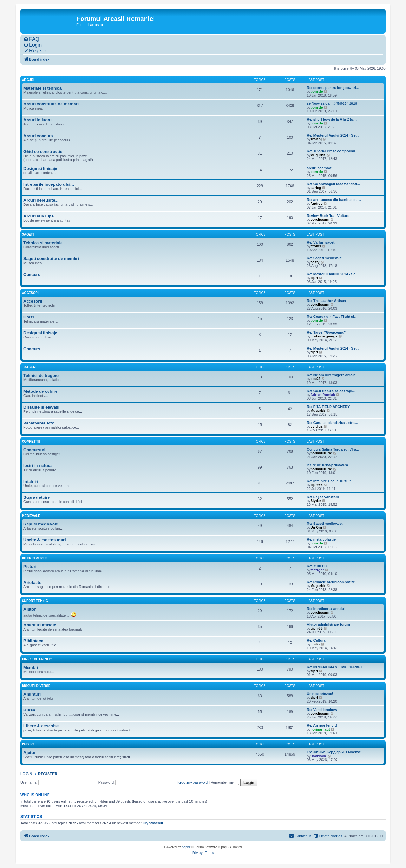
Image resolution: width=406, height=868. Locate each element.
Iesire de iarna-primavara (327, 465)
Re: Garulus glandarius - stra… (332, 423)
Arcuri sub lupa (39, 216)
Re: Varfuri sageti (321, 242)
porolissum (320, 219)
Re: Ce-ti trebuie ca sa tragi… (331, 391)
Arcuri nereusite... (41, 200)
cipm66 (317, 485)
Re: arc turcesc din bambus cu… (334, 200)
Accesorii (31, 293)
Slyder (316, 501)
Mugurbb (318, 155)
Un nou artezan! (320, 694)
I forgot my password (192, 782)
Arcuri (28, 80)
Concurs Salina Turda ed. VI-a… (333, 449)
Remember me (225, 782)
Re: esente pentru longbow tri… (333, 88)
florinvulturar (321, 453)
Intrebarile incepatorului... (49, 184)
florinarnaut (320, 729)
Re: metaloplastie (321, 539)
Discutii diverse (36, 686)
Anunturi (32, 694)
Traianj (316, 139)
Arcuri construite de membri (51, 104)
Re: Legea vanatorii (323, 497)
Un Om (316, 527)
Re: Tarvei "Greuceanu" (326, 332)
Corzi (29, 317)
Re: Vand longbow (322, 710)
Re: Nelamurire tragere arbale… (333, 375)
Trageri (29, 367)
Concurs (32, 274)
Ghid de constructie (43, 152)
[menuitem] (31, 39)
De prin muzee (34, 558)
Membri (31, 668)
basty (315, 262)
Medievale (31, 516)
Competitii (31, 441)
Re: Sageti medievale (324, 258)
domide (317, 91)
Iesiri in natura (38, 466)
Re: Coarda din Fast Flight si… (332, 317)
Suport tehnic (35, 601)
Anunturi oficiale (40, 625)
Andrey (317, 204)
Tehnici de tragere (41, 375)
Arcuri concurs (38, 136)
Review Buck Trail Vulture (328, 216)
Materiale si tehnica (43, 88)
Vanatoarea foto (39, 423)
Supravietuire (37, 497)
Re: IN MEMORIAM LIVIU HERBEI (334, 667)
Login (26, 774)
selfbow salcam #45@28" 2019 (332, 103)
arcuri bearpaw (319, 168)
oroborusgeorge (324, 336)
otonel (316, 246)
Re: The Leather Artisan (326, 301)
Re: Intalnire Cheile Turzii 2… (331, 481)
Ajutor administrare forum (328, 624)
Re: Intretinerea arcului (326, 609)
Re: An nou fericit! (322, 725)
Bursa (29, 710)
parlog (316, 188)
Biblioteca (33, 641)
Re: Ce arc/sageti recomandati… (334, 184)
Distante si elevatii (41, 407)
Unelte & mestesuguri (45, 540)
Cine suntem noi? (37, 659)
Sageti (28, 234)
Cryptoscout (153, 823)
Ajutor (29, 609)
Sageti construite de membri (51, 259)
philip (315, 644)
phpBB (187, 847)
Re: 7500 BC (317, 566)
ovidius (317, 426)
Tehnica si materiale (43, 243)
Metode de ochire (40, 391)
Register (48, 774)
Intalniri (31, 481)
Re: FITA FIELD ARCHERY (328, 407)
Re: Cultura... (318, 640)
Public (28, 744)
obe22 (316, 379)
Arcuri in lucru (38, 120)
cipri (314, 278)
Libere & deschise (41, 726)
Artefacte (32, 582)
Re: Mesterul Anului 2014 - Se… (333, 135)
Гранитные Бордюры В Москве (334, 752)
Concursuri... (36, 450)
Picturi (30, 567)
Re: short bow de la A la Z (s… (332, 119)
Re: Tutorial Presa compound (331, 151)
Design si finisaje (40, 168)
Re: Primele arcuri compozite (331, 582)
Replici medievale (41, 524)
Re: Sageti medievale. (325, 524)
